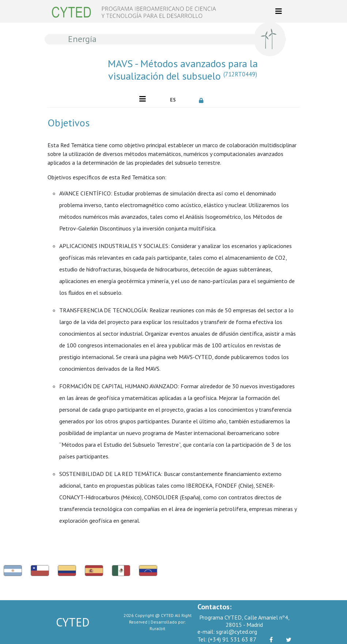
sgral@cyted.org (227, 632)
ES (173, 100)
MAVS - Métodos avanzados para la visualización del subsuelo (183, 70)
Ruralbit (157, 628)
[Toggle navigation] (279, 11)
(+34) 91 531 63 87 (227, 639)
